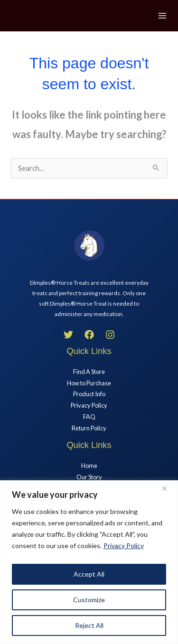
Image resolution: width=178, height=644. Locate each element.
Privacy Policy (124, 546)
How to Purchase (89, 383)
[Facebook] (89, 335)
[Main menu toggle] (162, 16)
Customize (89, 600)
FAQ (89, 417)
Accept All (89, 574)
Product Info (89, 394)
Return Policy (89, 428)
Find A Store (89, 372)
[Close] (168, 488)
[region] (89, 562)
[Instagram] (110, 335)
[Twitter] (68, 335)
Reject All (89, 625)
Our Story (89, 477)
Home (89, 466)
